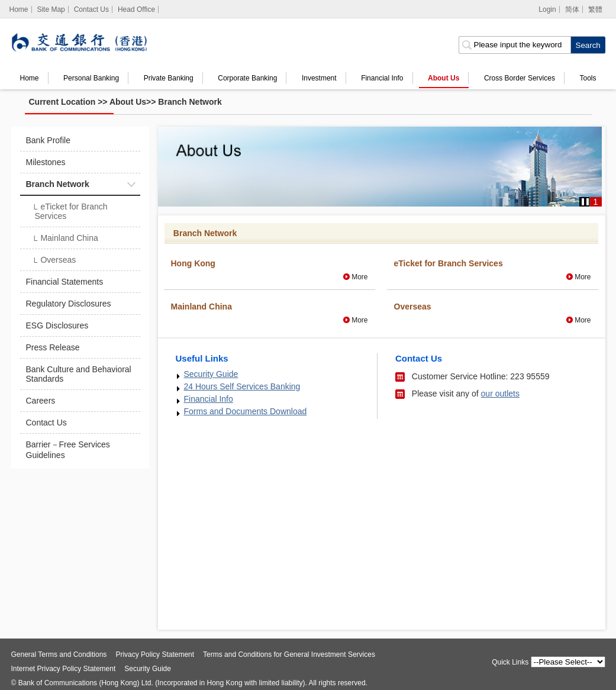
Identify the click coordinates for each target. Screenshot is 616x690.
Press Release (53, 347)
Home (30, 78)
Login (547, 9)
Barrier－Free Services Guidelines (68, 450)
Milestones (46, 162)
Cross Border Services (520, 78)
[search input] (515, 45)
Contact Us (91, 9)
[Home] (19, 9)
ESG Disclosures (57, 325)
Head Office (136, 9)
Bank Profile (48, 140)
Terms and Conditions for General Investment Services (289, 654)
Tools (588, 78)
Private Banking (169, 78)
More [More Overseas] (583, 320)
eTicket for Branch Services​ (70, 211)
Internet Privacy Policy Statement (64, 669)
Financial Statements (65, 282)
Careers (41, 401)
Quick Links (510, 662)
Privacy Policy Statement (155, 654)
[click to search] (588, 45)
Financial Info (382, 78)
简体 (572, 9)
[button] (585, 202)
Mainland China (65, 239)
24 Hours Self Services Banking (242, 386)
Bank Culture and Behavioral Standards (79, 374)
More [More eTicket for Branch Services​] (583, 277)
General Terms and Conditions (59, 654)
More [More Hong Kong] (359, 277)
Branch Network (190, 102)
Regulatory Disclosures (69, 304)
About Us (444, 78)
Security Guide (211, 374)
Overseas (54, 261)
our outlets (500, 394)
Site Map (51, 9)
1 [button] (596, 202)
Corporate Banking (247, 78)
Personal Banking (91, 78)
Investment (319, 78)
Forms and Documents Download (246, 411)
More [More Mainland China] (359, 320)
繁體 (595, 9)
